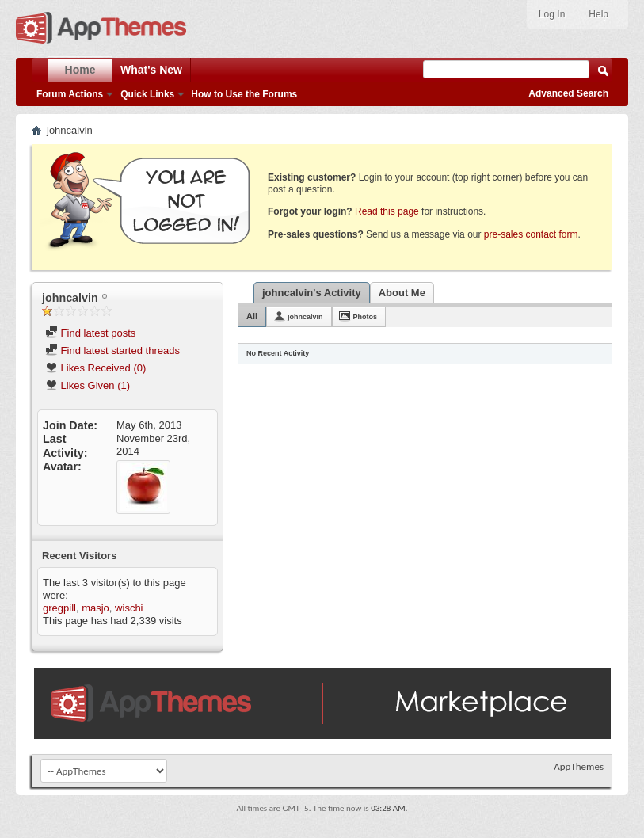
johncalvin (305, 317)
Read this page (387, 211)
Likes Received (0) (95, 368)
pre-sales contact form (531, 234)
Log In (552, 14)
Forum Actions (70, 94)
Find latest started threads (112, 350)
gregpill (59, 608)
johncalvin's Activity (312, 293)
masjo (95, 608)
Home (80, 70)
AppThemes (579, 766)
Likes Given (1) (88, 385)
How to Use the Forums (244, 94)
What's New (151, 70)
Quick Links (147, 94)
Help (598, 14)
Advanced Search (568, 93)
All (252, 316)
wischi (129, 608)
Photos (366, 317)
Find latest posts (90, 333)
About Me (402, 293)
